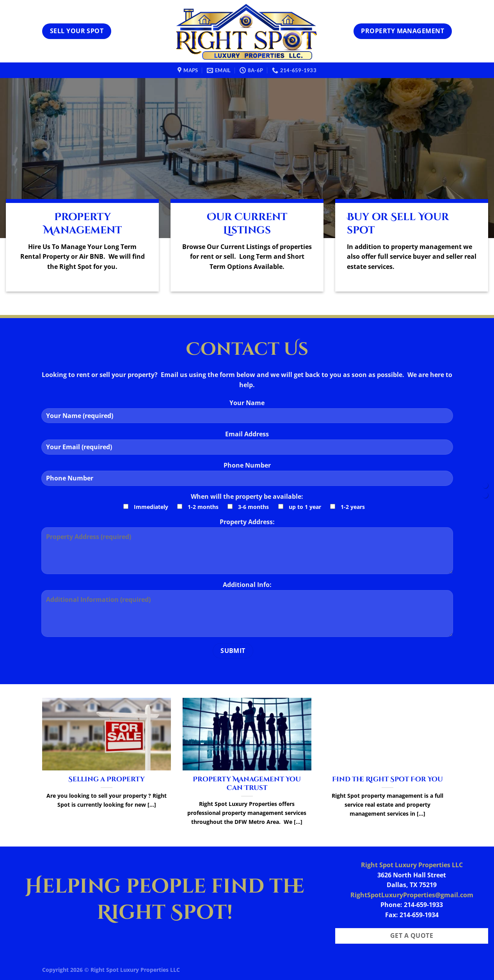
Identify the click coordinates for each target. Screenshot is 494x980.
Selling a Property (107, 780)
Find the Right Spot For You (387, 780)
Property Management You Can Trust (247, 784)
